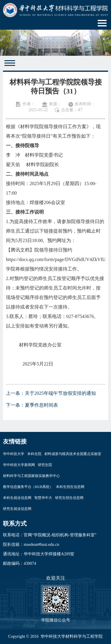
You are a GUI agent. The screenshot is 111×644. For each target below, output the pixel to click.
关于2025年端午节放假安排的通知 (60, 393)
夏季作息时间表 (41, 405)
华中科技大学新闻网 (19, 465)
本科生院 (34, 454)
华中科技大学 (14, 454)
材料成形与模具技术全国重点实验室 (73, 454)
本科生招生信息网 (70, 487)
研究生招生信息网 (69, 498)
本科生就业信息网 (17, 498)
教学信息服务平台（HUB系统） (28, 487)
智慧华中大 (43, 498)
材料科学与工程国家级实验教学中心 (31, 476)
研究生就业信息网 (17, 509)
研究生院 (45, 465)
